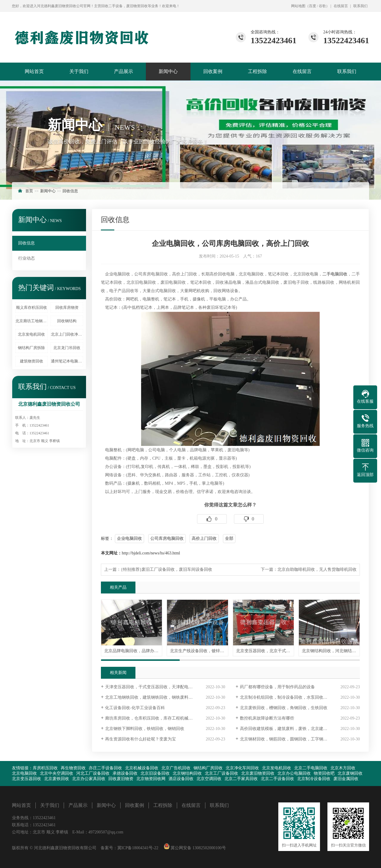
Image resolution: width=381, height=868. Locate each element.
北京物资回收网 (151, 779)
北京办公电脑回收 (294, 773)
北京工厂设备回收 (221, 773)
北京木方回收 (343, 768)
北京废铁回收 (57, 779)
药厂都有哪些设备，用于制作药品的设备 (277, 687)
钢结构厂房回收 (208, 768)
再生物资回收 (73, 768)
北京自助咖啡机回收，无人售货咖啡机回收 (317, 569)
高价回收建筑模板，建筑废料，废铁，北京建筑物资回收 (292, 729)
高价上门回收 (204, 538)
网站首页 (34, 71)
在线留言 (341, 6)
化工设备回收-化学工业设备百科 (135, 708)
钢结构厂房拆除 (31, 348)
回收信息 (70, 191)
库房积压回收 (45, 768)
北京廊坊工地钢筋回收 (32, 321)
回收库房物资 (67, 307)
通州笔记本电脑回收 (67, 361)
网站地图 (298, 6)
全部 (229, 538)
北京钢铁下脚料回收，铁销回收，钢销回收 (145, 729)
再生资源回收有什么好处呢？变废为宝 (140, 739)
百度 (313, 6)
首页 (29, 191)
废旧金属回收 (346, 779)
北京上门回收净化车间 (67, 334)
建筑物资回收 (32, 361)
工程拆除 (257, 71)
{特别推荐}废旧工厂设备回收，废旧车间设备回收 (167, 569)
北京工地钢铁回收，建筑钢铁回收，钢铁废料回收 (151, 697)
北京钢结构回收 (187, 773)
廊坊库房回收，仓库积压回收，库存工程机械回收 (151, 718)
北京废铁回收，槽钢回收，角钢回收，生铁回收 (284, 708)
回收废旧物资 (121, 779)
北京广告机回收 (176, 768)
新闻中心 (168, 71)
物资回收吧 (324, 773)
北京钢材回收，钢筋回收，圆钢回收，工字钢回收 (286, 739)
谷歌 (322, 6)
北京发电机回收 (31, 334)
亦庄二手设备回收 (105, 768)
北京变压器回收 (26, 779)
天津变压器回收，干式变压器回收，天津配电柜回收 (153, 687)
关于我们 (79, 71)
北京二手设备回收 (277, 779)
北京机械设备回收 (142, 768)
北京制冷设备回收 (314, 779)
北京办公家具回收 (89, 779)
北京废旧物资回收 (258, 773)
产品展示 (124, 71)
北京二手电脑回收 (311, 768)
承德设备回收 (125, 773)
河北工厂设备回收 (93, 773)
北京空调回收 (209, 779)
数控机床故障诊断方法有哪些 (267, 718)
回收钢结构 (67, 321)
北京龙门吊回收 (67, 348)
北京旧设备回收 (155, 773)
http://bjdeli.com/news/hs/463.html (151, 553)
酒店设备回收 (181, 779)
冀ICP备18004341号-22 (138, 848)
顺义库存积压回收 (32, 307)
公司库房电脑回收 (167, 538)
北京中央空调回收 (57, 773)
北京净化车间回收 (242, 768)
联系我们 (360, 6)
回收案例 (213, 71)
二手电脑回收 (335, 274)
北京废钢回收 (350, 773)
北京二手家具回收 (241, 779)
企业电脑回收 (129, 538)
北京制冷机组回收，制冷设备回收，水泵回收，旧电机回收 (294, 697)
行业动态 (26, 258)
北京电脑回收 (24, 773)
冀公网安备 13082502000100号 (198, 848)
